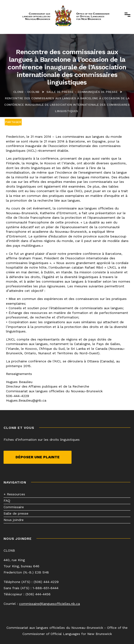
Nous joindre (14, 520)
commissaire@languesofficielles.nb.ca (49, 604)
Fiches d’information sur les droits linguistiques (42, 440)
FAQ (7, 501)
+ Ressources (14, 494)
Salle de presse (16, 513)
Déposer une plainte (38, 457)
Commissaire (14, 507)
